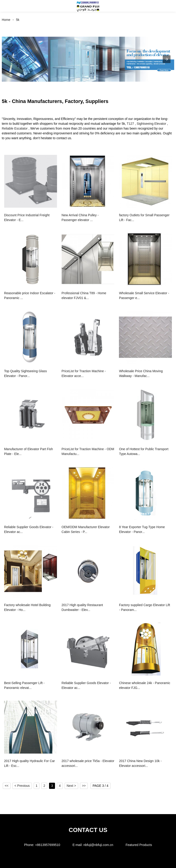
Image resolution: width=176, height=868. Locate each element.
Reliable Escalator (15, 128)
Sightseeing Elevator (151, 124)
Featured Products (139, 845)
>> (84, 786)
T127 (130, 124)
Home (6, 20)
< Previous (22, 786)
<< (7, 786)
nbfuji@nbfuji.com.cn (98, 845)
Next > (71, 786)
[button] (9, 6)
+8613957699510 (48, 845)
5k (18, 20)
